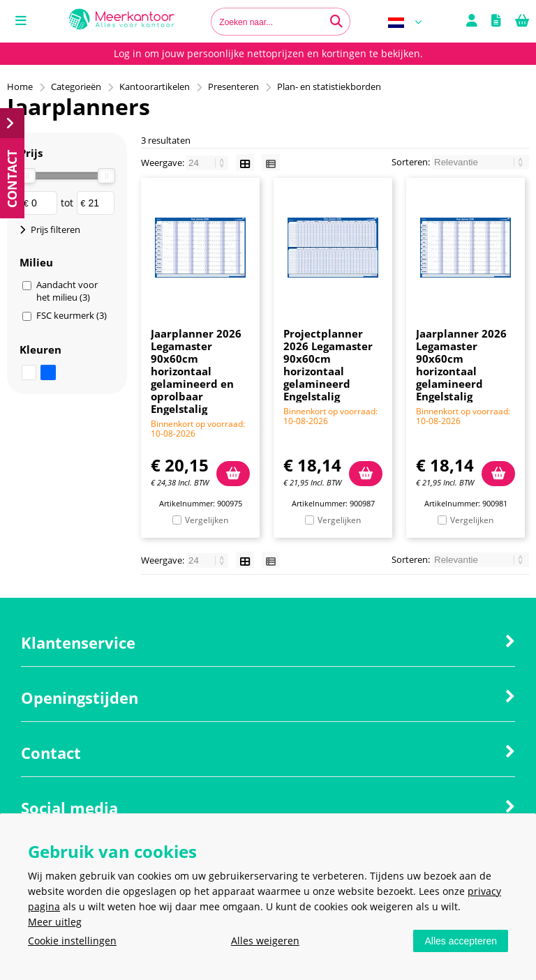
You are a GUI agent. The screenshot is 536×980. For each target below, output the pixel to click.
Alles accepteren (461, 941)
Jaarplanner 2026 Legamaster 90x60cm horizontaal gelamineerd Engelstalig (461, 365)
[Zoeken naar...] (336, 22)
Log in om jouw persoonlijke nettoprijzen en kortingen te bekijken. (268, 53)
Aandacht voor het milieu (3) (67, 291)
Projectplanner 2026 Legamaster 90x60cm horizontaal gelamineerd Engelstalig (328, 365)
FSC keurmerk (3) (72, 315)
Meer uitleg (55, 922)
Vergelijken (207, 520)
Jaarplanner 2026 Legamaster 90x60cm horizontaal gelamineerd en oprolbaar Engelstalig (196, 371)
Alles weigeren (265, 941)
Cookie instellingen (72, 941)
